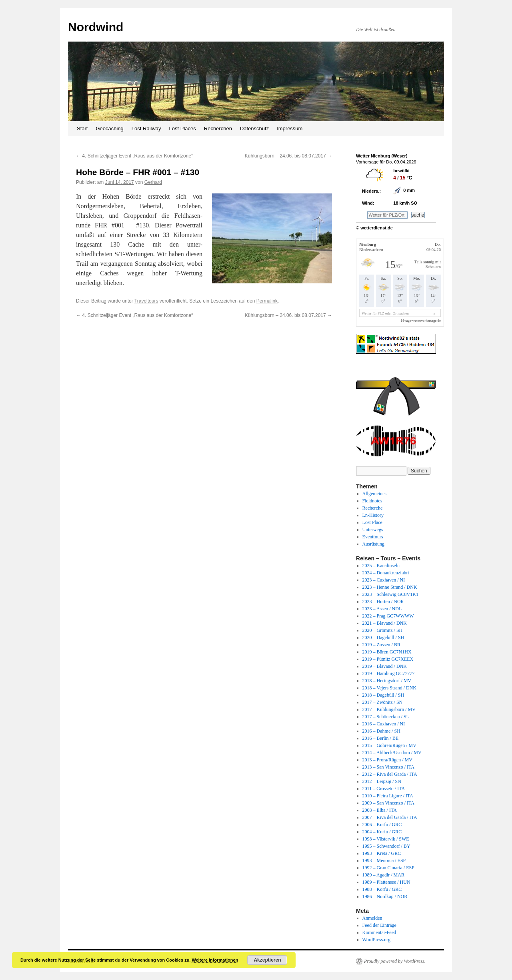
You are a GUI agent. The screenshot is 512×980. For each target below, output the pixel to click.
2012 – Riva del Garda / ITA (390, 774)
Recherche (373, 508)
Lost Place (372, 522)
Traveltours (146, 301)
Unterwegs (373, 530)
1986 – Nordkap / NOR (385, 896)
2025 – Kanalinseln (381, 566)
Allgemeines (375, 494)
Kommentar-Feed (379, 932)
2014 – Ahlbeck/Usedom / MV (392, 753)
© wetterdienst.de (374, 228)
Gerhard (153, 182)
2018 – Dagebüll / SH (383, 695)
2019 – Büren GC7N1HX (387, 652)
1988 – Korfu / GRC (382, 889)
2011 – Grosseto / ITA (384, 789)
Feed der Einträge (379, 925)
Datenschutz (254, 128)
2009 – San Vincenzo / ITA (388, 803)
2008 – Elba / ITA (380, 810)
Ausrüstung (373, 544)
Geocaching (109, 128)
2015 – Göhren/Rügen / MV (389, 745)
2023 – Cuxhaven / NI (384, 580)
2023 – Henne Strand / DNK (390, 587)
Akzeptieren (267, 960)
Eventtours (373, 537)
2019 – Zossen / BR (381, 645)
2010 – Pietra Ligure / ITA (388, 796)
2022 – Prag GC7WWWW (388, 616)
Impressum (290, 128)
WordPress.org (376, 940)
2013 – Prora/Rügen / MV (387, 760)
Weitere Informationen (215, 960)
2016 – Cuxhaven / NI (384, 724)
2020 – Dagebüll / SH (383, 637)
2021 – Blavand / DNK (385, 623)
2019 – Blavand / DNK (385, 666)
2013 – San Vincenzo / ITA (388, 767)
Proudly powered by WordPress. (395, 961)
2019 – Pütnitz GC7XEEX (388, 659)
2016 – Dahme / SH (381, 731)
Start (82, 128)
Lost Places (183, 128)
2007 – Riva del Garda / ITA (390, 817)
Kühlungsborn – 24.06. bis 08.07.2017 (288, 156)
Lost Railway (146, 128)
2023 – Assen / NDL (382, 609)
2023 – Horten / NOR (383, 602)
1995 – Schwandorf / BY (386, 846)
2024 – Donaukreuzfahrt (386, 573)
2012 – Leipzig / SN (382, 781)
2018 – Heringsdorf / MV (387, 681)
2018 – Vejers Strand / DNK (389, 688)
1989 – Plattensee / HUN (386, 882)
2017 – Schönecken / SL (386, 717)
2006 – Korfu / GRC (382, 825)
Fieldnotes (372, 501)
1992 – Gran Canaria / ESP (388, 868)
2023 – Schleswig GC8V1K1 (390, 594)
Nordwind (96, 27)
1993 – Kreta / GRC (382, 853)
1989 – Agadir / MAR (383, 875)
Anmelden (372, 918)
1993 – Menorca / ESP (384, 860)
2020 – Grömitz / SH (383, 630)
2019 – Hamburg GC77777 (389, 673)
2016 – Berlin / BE (381, 738)
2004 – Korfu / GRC (382, 832)
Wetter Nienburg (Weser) (382, 156)
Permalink (267, 301)
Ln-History (373, 515)
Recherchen (218, 128)
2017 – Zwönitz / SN (383, 702)
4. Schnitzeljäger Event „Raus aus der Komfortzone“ (134, 156)
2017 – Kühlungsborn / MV (389, 709)
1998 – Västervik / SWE (386, 839)
